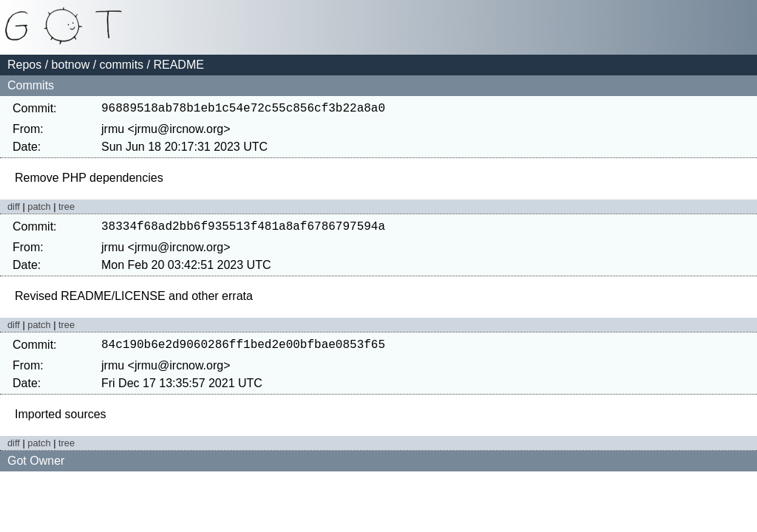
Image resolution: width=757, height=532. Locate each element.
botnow (71, 65)
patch (39, 209)
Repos (24, 65)
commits (122, 65)
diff (14, 209)
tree (67, 209)
